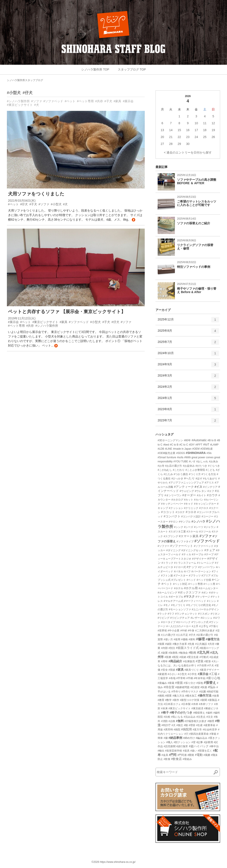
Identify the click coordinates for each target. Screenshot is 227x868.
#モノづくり (178, 605)
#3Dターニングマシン (170, 440)
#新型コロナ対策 (190, 700)
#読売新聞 (170, 746)
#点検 (172, 721)
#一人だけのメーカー (179, 626)
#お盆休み (189, 466)
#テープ (209, 554)
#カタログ (177, 500)
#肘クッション (182, 742)
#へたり (189, 478)
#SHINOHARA (196, 453)
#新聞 (204, 700)
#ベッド (191, 580)
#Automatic (199, 440)
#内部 (164, 648)
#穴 (186, 734)
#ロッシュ (207, 618)
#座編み (162, 683)
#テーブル (198, 554)
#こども (211, 470)
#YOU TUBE (181, 461)
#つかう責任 (181, 474)
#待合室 (169, 687)
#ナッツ (192, 567)
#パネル (179, 571)
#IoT (206, 444)
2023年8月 (188, 411)
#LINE (169, 449)
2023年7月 (188, 422)
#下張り (214, 626)
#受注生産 (193, 657)
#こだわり (179, 470)
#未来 (164, 708)
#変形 (208, 661)
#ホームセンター (208, 588)
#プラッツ (195, 576)
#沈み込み (190, 717)
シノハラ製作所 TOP (95, 69)
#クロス (204, 508)
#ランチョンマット (186, 614)
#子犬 (108, 101)
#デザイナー (199, 559)
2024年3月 (188, 377)
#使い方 (168, 639)
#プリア (206, 576)
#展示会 (128, 101)
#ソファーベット (182, 546)
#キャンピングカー (205, 504)
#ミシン (212, 601)
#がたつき (201, 466)
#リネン (215, 614)
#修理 (200, 639)
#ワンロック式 (200, 622)
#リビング (164, 618)
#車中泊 (214, 746)
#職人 (170, 742)
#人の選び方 (168, 635)
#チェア (210, 550)
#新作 (176, 700)
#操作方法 (205, 695)
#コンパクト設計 (191, 516)
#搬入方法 (178, 696)
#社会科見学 (210, 730)
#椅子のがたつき (181, 713)
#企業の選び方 (205, 635)
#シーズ (189, 527)
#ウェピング (187, 491)
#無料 (180, 721)
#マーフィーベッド (195, 601)
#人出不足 (182, 635)
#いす (192, 461)
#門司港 (182, 755)
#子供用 (202, 666)
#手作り (176, 692)
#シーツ (199, 527)
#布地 (172, 678)
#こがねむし (165, 470)
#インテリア (210, 487)
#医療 (168, 657)
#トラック (167, 563)
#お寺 (161, 466)
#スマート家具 (189, 536)
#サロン (173, 522)
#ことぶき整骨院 (195, 470)
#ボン (205, 593)
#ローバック (183, 622)
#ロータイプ (168, 622)
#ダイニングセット (192, 550)
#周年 (164, 661)
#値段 (169, 644)
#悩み (212, 687)
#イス (199, 487)
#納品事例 (175, 738)
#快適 (204, 687)
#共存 (99, 101)
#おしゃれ (202, 461)
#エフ (211, 491)
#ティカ (186, 554)
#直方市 (197, 730)
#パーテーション (201, 571)
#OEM (196, 449)
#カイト (201, 495)
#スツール (205, 532)
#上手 (195, 626)
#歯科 (209, 713)
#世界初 (162, 631)
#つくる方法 (209, 474)
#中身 (191, 631)
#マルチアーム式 (173, 601)
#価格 (184, 639)
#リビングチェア (180, 618)
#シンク (179, 527)
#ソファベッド (53, 101)
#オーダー (189, 495)
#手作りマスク (190, 692)
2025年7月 (188, 344)
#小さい (172, 674)
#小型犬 (14, 93)
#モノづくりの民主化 (199, 605)
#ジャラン (210, 527)
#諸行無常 (182, 746)
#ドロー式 (180, 567)
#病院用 (187, 729)
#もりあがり (210, 479)
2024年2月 (188, 388)
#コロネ (191, 512)
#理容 (192, 725)
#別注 (172, 648)
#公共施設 (201, 644)
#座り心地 (213, 678)
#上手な (204, 626)
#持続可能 (213, 692)
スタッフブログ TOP (132, 69)
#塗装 (200, 661)
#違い (194, 751)
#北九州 (203, 652)
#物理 (211, 721)
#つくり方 (195, 474)
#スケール (192, 532)
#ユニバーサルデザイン (205, 609)
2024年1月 (188, 400)
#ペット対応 (180, 584)
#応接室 (195, 687)
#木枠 (195, 704)
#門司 (173, 755)
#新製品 (212, 700)
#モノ (167, 605)
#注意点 (201, 717)
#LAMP (214, 445)
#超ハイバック (199, 746)
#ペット (70, 101)
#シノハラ (198, 521)
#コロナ (180, 512)
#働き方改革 (180, 644)
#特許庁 (166, 725)
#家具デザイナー (209, 670)
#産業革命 (209, 725)
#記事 (200, 742)
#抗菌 (203, 692)
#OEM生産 (207, 449)
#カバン (199, 500)
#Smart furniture (167, 457)
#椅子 (165, 713)
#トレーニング (206, 563)
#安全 (164, 670)
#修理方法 (213, 639)
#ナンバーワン (207, 567)
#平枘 (190, 678)
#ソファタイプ (185, 542)
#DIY (192, 445)
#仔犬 (28, 93)
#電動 (199, 755)
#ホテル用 (191, 588)
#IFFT (199, 445)
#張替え (210, 683)
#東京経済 (197, 708)
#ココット (168, 512)
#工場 (213, 674)
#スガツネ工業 (177, 532)
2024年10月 (188, 355)
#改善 (216, 696)
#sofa (180, 457)
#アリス (209, 483)
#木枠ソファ (206, 704)
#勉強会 (183, 653)
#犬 (37, 105)
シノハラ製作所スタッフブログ (25, 80)
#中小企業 (174, 631)
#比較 (167, 717)
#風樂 (207, 755)
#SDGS (181, 453)
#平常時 (181, 678)
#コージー (208, 516)
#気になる (177, 717)
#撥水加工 (191, 696)
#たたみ (168, 474)
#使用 (177, 639)
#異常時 (168, 730)
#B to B (212, 440)
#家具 (118, 101)
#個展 (161, 644)
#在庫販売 (189, 661)
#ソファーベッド (204, 546)
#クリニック (191, 508)
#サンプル (185, 522)
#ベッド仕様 (204, 580)
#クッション (176, 508)
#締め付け (189, 738)
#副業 (164, 653)
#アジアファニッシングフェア (186, 483)
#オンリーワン (173, 495)
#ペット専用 (85, 101)
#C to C (184, 445)
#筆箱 (213, 734)
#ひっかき (177, 479)
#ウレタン (201, 491)
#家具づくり (192, 670)
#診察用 (208, 742)
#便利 (192, 639)
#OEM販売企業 (166, 453)
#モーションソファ (180, 609)
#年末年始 (200, 678)
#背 (194, 742)
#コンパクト (172, 516)
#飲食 (167, 759)
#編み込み (202, 738)
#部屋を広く (205, 751)
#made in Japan (182, 449)
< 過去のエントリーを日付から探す (188, 152)
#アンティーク (184, 487)
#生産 (200, 725)
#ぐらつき (214, 466)
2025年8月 (188, 332)
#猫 (186, 725)
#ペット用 (209, 584)
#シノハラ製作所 (18, 101)
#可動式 (204, 657)
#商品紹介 (175, 661)
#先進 (191, 644)
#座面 (179, 683)
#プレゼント (179, 580)
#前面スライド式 (187, 648)
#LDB (161, 449)
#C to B (174, 445)
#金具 (165, 755)
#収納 (183, 657)
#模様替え (199, 713)
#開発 (191, 755)
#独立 (180, 725)
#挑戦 (161, 696)
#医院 (175, 657)
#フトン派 (167, 576)
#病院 (177, 730)
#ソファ (37, 101)
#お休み (214, 461)
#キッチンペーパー (172, 504)
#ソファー (164, 546)
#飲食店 (176, 759)
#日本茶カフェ (172, 704)
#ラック (162, 614)
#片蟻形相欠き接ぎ (196, 721)
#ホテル (179, 588)
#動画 (193, 653)
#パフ (187, 571)
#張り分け (190, 683)
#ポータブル (176, 597)
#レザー (195, 618)
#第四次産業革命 (199, 734)
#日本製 (186, 704)
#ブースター (181, 576)
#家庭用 (162, 674)
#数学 (169, 700)
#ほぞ (199, 479)
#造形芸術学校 (174, 751)
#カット (189, 500)
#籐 (166, 738)
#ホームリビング (167, 593)
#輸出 (161, 751)
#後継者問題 (183, 687)
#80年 (187, 440)
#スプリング (171, 536)
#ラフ (171, 614)
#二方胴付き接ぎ (205, 631)
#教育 (161, 700)
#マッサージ (203, 597)
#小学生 (192, 674)
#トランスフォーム (185, 563)
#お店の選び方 (174, 466)
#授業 (169, 696)
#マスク (189, 596)
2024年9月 (188, 366)
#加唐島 (173, 653)
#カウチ (212, 495)
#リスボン (204, 614)
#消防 (164, 721)
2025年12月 (188, 321)
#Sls (209, 453)
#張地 (200, 683)
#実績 (172, 670)
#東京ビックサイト (20, 105)
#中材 (184, 631)
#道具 (186, 751)
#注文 (210, 717)
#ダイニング (173, 550)
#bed (166, 445)
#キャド (189, 504)
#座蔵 (171, 683)
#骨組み (187, 759)
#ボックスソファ (190, 592)
